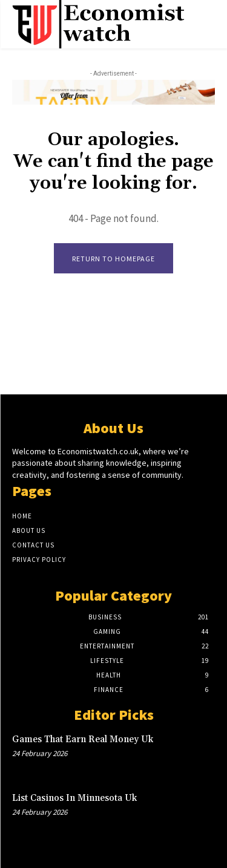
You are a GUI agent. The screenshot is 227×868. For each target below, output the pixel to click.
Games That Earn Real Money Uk (83, 739)
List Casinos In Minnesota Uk (74, 798)
